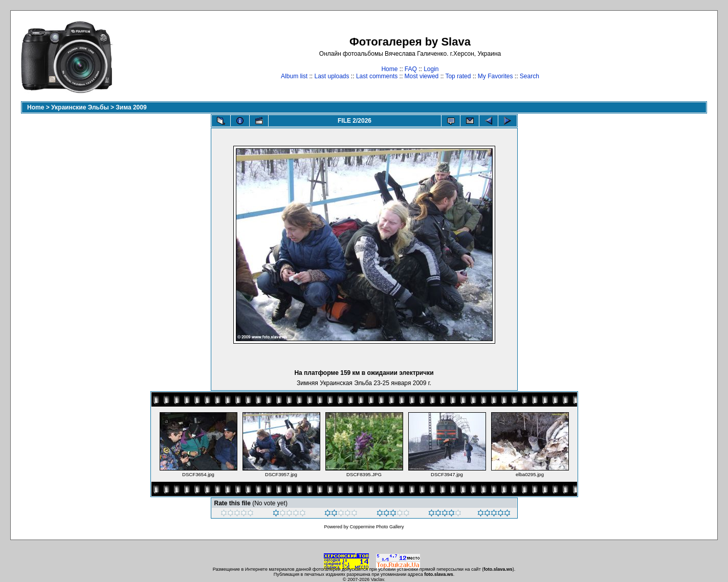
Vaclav (378, 579)
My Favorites (495, 76)
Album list (294, 76)
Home (389, 69)
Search (530, 76)
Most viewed (422, 76)
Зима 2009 (131, 107)
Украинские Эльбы (80, 107)
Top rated (458, 76)
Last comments (377, 76)
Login (431, 69)
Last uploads (332, 76)
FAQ (411, 69)
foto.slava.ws (498, 569)
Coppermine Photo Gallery (377, 527)
